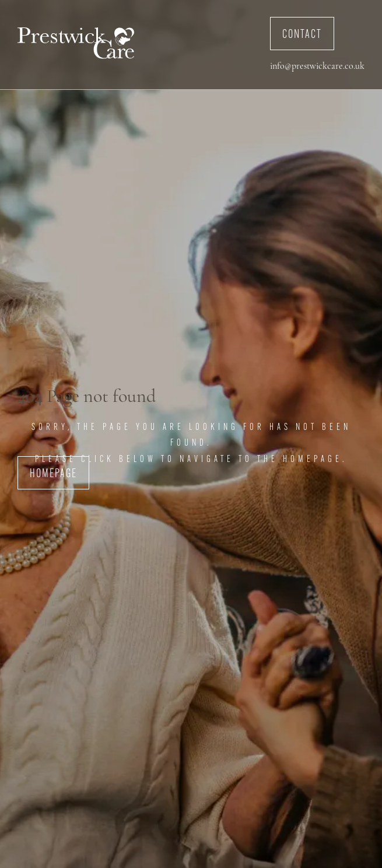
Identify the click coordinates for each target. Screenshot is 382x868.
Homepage (53, 474)
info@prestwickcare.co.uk (317, 66)
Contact (302, 35)
